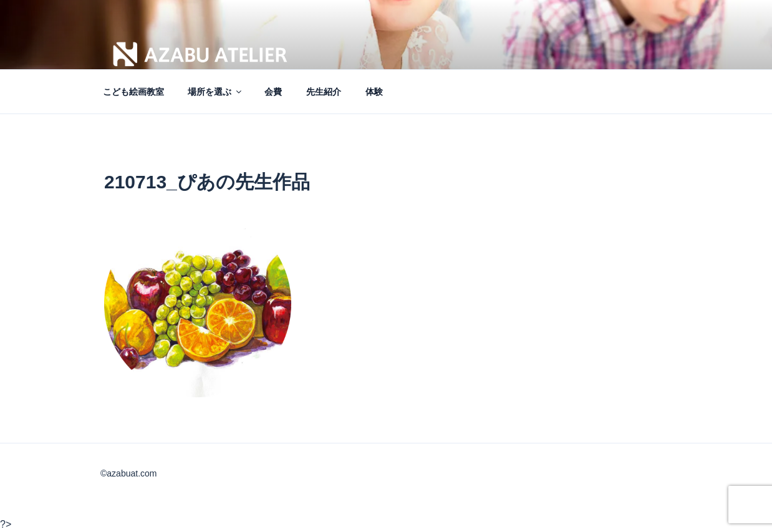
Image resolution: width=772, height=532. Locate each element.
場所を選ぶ (215, 92)
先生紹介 (324, 92)
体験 (374, 92)
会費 (273, 92)
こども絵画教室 (133, 92)
